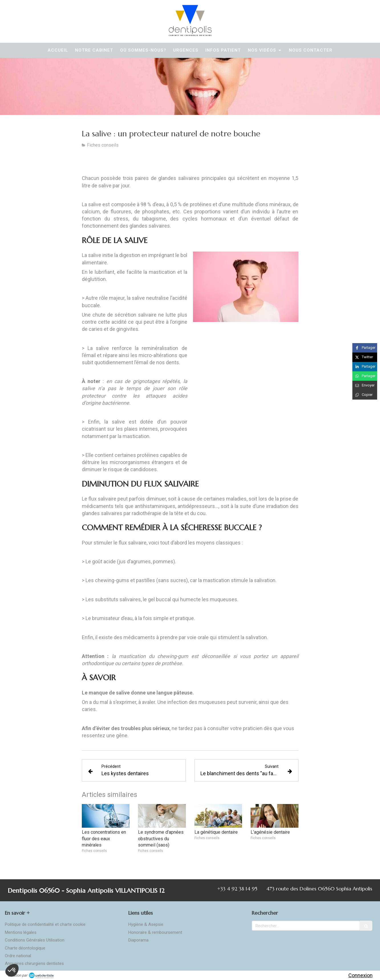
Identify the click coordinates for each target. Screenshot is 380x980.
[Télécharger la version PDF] (111, 162)
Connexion (360, 975)
